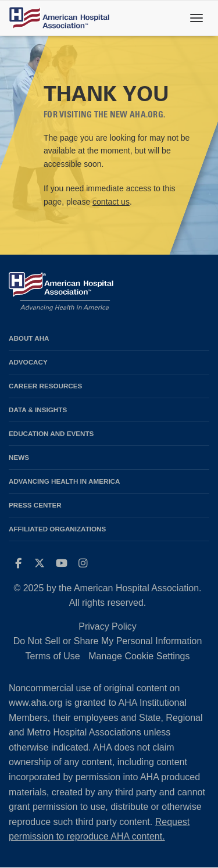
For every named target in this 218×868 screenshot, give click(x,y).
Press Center (35, 505)
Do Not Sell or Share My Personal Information (108, 641)
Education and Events (51, 433)
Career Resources (45, 386)
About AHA (29, 338)
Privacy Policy (108, 626)
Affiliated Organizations (57, 529)
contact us (111, 202)
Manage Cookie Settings (139, 656)
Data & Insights (38, 410)
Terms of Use (52, 656)
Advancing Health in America (64, 481)
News (19, 457)
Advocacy (28, 362)
